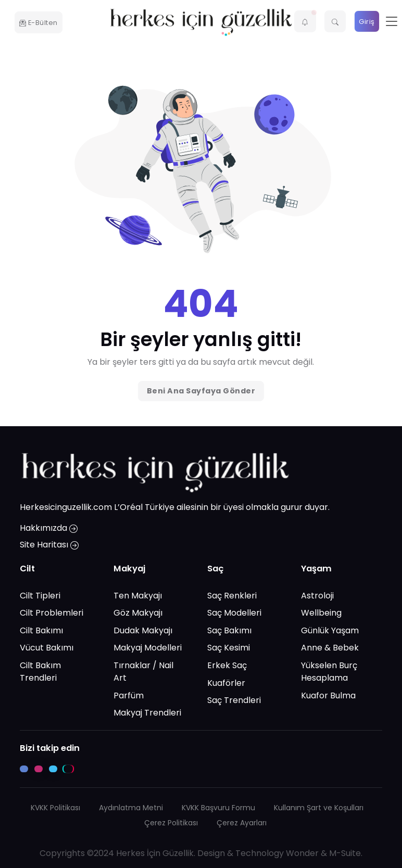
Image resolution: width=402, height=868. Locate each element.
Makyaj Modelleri (148, 648)
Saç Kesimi (229, 648)
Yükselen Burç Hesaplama (329, 672)
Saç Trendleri (234, 701)
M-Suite (345, 853)
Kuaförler (226, 683)
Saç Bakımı (229, 630)
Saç (216, 569)
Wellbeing (321, 613)
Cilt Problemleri (52, 613)
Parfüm (129, 695)
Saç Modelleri (234, 613)
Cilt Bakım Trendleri (40, 672)
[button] (305, 21)
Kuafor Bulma (328, 695)
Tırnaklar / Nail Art (143, 672)
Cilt (27, 569)
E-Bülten (39, 23)
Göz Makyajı (138, 613)
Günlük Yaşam (330, 630)
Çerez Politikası (171, 823)
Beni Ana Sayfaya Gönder (201, 391)
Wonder (302, 853)
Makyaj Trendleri (147, 713)
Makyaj (129, 569)
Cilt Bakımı (41, 630)
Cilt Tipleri (40, 596)
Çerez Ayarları (242, 823)
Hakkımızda (49, 528)
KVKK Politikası (55, 808)
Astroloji (317, 596)
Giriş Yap (367, 25)
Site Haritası (49, 545)
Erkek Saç (227, 665)
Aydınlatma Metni (131, 808)
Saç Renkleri (232, 596)
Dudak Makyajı (143, 630)
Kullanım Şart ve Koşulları (319, 808)
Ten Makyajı (138, 596)
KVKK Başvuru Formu (218, 808)
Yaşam (316, 569)
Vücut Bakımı (47, 648)
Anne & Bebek (330, 648)
